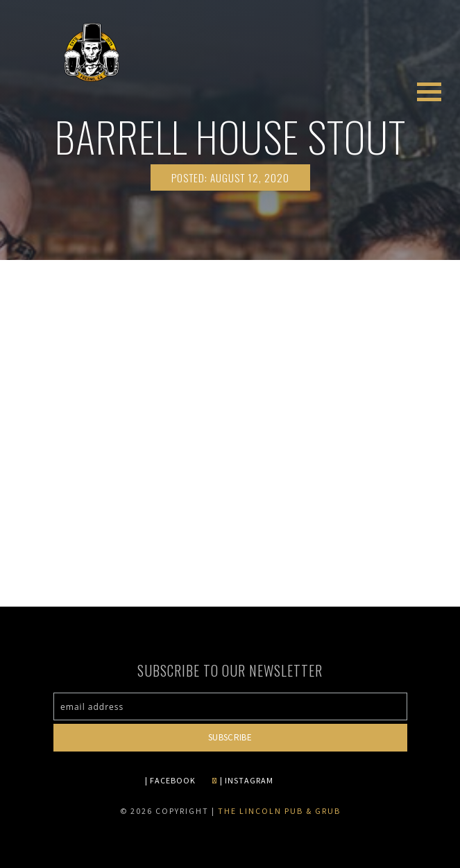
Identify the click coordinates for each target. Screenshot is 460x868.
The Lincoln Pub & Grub (279, 811)
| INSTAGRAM (242, 780)
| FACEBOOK (170, 780)
